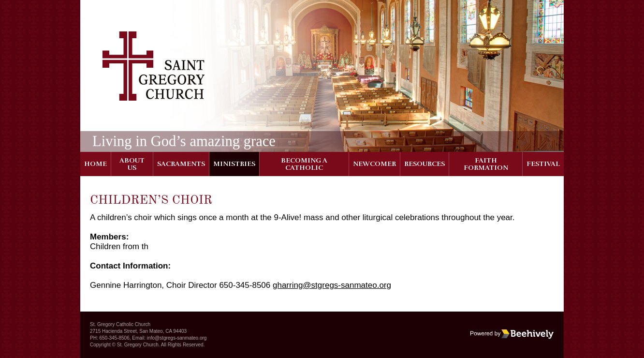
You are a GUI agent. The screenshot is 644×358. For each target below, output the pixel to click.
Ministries (234, 164)
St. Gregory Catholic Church (120, 324)
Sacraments (181, 164)
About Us (132, 164)
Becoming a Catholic (304, 164)
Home (95, 164)
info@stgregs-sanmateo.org (177, 338)
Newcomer (374, 164)
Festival (543, 164)
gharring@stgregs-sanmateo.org (332, 285)
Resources (424, 164)
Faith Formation (486, 164)
